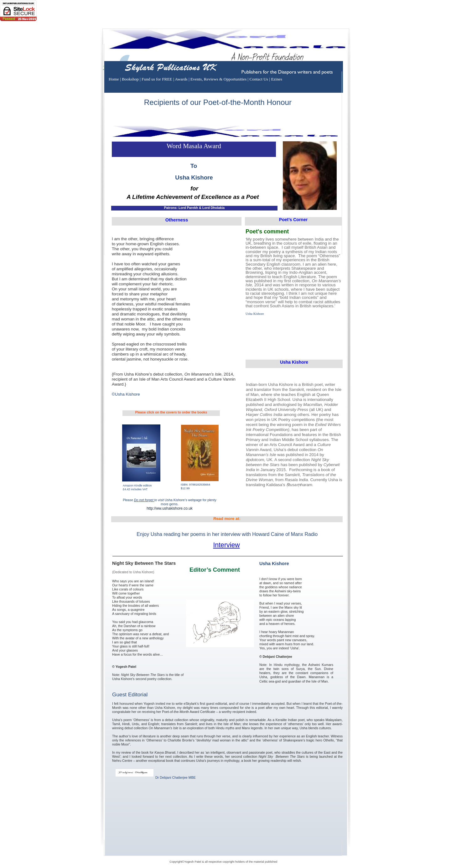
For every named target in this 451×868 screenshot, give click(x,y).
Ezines (277, 79)
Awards (182, 79)
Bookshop (131, 79)
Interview (226, 545)
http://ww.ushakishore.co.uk (170, 508)
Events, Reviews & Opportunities (219, 79)
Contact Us (259, 79)
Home (114, 79)
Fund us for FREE (157, 79)
